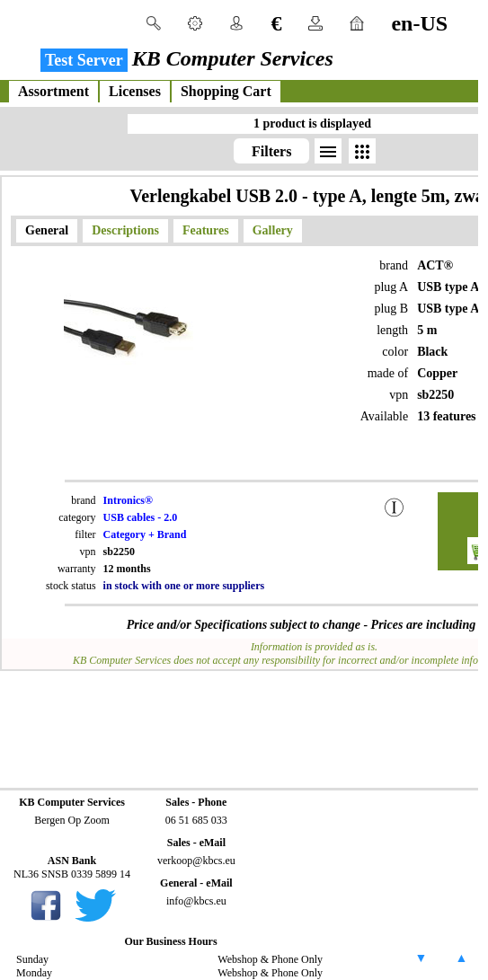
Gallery (273, 230)
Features (206, 230)
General (47, 230)
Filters (271, 151)
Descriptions (125, 230)
